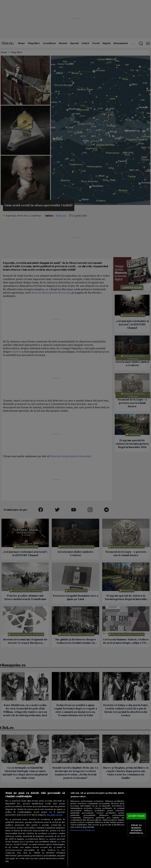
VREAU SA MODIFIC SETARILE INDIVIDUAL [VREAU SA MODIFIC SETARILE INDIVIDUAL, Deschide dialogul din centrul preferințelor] (136, 829)
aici (59, 842)
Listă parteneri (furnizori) (83, 830)
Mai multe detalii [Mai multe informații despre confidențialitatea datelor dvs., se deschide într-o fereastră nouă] (55, 815)
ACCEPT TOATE (136, 816)
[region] (75, 828)
